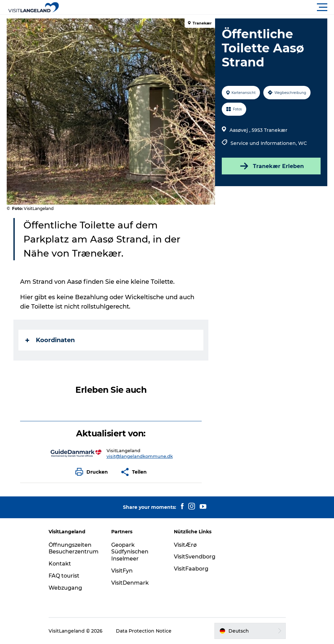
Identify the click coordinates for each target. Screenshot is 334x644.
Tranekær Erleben (271, 166)
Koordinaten (50, 340)
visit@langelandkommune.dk (140, 456)
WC (303, 143)
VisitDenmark (130, 583)
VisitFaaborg (191, 569)
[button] (197, 7)
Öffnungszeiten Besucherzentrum (74, 548)
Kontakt (60, 564)
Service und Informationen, (264, 143)
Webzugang (65, 588)
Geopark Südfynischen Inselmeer (130, 552)
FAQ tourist (64, 576)
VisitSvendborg (195, 557)
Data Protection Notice (144, 631)
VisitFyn (122, 571)
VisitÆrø (185, 545)
